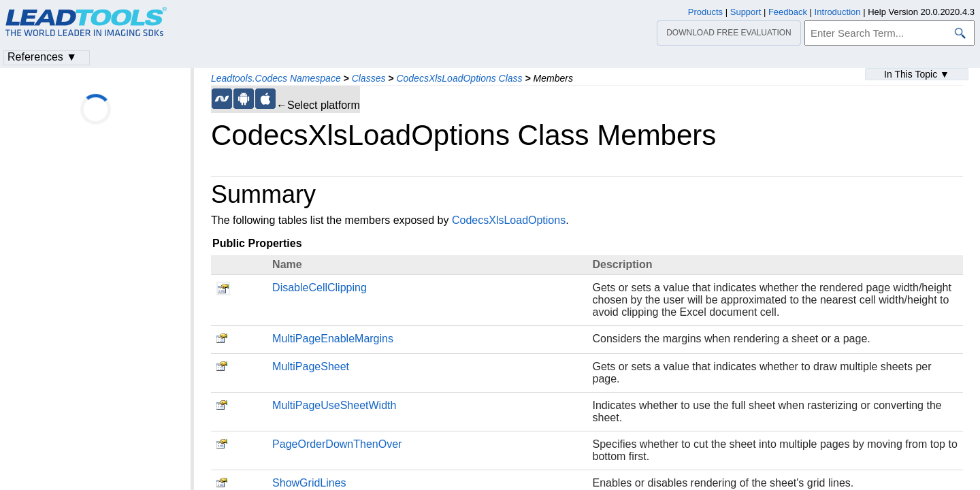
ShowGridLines (309, 483)
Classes (369, 78)
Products (705, 12)
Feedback (788, 12)
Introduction (838, 12)
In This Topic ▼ (917, 74)
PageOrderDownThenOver (337, 444)
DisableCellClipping (320, 288)
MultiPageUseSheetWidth (334, 405)
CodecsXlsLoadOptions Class (459, 78)
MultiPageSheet (311, 366)
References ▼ (42, 57)
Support (746, 12)
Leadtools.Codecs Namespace (276, 78)
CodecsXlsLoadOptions (509, 220)
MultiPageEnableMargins (333, 339)
